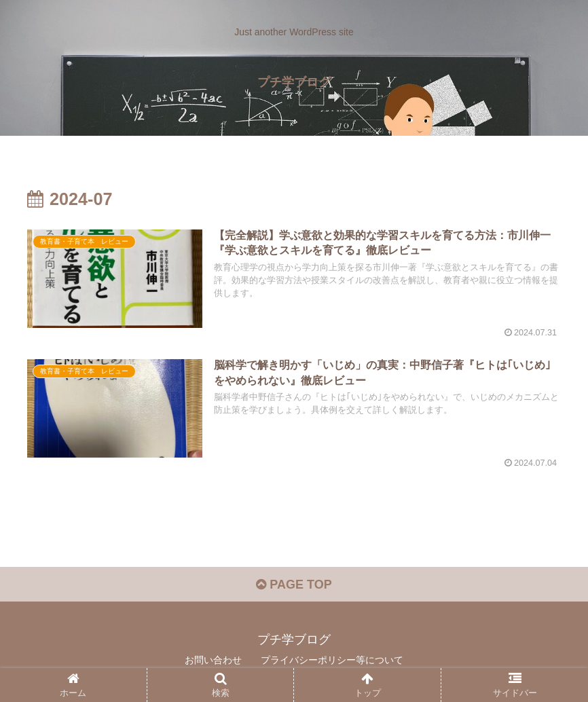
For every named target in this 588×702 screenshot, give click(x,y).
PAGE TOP (294, 585)
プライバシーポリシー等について (332, 660)
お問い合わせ (213, 660)
